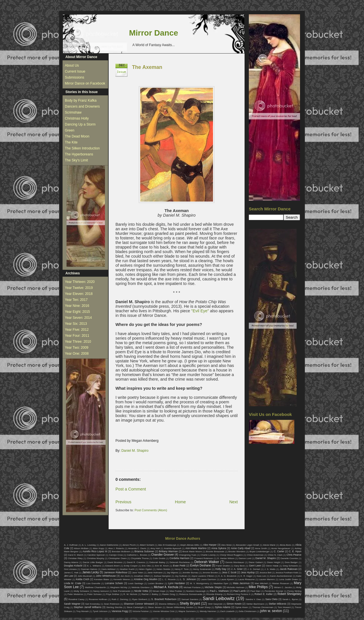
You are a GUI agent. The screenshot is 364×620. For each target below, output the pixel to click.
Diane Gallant (256, 562)
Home (180, 502)
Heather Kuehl (127, 569)
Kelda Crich (83, 579)
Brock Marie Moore (192, 552)
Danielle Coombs (289, 558)
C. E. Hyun (295, 551)
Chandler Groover (163, 555)
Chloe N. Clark (275, 555)
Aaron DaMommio (109, 545)
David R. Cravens (136, 562)
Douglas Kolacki (73, 566)
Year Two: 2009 (77, 348)
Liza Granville (93, 583)
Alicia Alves (285, 545)
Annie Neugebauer (281, 548)
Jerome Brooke (210, 573)
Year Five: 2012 (77, 330)
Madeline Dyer (221, 583)
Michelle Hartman (236, 587)
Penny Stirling (294, 591)
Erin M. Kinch (162, 566)
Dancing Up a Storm (80, 124)
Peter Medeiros (75, 594)
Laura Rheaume (247, 579)
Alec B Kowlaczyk (167, 545)
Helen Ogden (146, 569)
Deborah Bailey (157, 562)
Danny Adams (71, 562)
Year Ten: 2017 (76, 300)
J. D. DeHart (254, 569)
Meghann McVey (119, 587)
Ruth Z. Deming (120, 599)
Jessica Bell (265, 573)
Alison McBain (81, 548)
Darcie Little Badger (93, 562)
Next (233, 502)
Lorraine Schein (114, 583)
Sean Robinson (112, 604)
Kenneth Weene (122, 579)
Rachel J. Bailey (150, 594)
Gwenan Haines (89, 569)
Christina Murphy (95, 558)
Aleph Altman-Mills (190, 545)
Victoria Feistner (141, 611)
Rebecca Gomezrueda (191, 594)
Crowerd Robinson (204, 558)
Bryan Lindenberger (259, 552)
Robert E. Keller (264, 594)
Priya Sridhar (113, 594)
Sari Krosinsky (92, 604)
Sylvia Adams (223, 607)
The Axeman (147, 67)
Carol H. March (76, 555)
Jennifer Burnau (190, 573)
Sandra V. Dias (253, 599)
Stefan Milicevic (278, 604)
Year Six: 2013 (76, 324)
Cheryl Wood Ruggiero (231, 555)
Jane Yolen (137, 573)
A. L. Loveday (89, 545)
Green (70, 130)
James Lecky (90, 572)
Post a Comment (131, 489)
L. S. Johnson (188, 579)
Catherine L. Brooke (137, 555)
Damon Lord (245, 558)
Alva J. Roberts (116, 548)
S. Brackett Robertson (164, 599)
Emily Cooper (131, 566)
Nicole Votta (141, 591)
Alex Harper (210, 545)
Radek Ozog (169, 594)
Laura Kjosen (227, 579)
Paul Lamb (240, 591)
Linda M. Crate (73, 583)
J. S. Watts (270, 569)
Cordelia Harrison (179, 558)
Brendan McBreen (121, 552)
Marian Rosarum (281, 583)
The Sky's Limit (76, 160)
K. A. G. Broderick (227, 576)
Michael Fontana (192, 587)
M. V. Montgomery (199, 583)
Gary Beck (239, 566)
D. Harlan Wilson (226, 558)
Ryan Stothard (140, 599)
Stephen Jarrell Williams (87, 607)
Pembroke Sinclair (274, 591)
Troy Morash (83, 611)
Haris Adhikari (109, 569)
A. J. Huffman (71, 545)
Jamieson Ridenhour (116, 572)
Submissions (75, 77)
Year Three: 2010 (78, 342)
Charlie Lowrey (208, 555)
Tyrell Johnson (100, 611)
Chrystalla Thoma (140, 558)
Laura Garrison (208, 579)
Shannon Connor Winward (139, 604)
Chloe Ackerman (255, 555)
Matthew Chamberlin (96, 587)
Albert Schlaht (147, 545)
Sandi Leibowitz (219, 599)
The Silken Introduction (82, 148)
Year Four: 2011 (77, 336)
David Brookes (115, 562)
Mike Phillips (258, 587)
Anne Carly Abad (241, 548)
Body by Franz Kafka (81, 100)
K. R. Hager (247, 576)
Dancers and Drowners (82, 106)
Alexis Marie (269, 545)
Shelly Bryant (190, 603)
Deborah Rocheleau (180, 562)
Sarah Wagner (72, 604)
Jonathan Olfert (142, 576)
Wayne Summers (187, 611)
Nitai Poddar (176, 591)
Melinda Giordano (141, 587)
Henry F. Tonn (182, 569)
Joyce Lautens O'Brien (203, 576)
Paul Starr (255, 591)
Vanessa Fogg (120, 611)
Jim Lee (69, 576)
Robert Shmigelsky (289, 594)
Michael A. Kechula (166, 587)
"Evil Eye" (200, 311)
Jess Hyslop (248, 572)
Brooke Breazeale (215, 552)
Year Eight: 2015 (77, 312)
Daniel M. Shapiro (135, 451)
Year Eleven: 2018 (79, 294)
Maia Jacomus (241, 583)
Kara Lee (261, 576)
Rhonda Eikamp (214, 594)
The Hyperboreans (79, 154)
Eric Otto (146, 566)
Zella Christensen (247, 611)
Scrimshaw (73, 112)
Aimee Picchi (129, 545)
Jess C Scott (229, 572)
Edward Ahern (112, 566)
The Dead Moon (77, 136)
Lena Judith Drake (289, 579)
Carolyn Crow (116, 555)
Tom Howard (284, 607)
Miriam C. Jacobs (283, 587)
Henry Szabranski (202, 569)
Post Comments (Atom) (151, 510)
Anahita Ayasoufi (173, 548)
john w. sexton (271, 611)
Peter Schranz (95, 594)
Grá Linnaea (70, 569)
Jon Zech (125, 576)
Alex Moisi (227, 545)
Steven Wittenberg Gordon (180, 607)
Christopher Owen (118, 558)
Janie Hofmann (155, 573)
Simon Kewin (234, 604)
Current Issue (75, 71)
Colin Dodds (159, 558)
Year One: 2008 (77, 354)
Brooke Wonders (237, 552)
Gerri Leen (255, 566)
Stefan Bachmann (255, 604)
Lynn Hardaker (177, 583)
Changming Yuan (188, 555)
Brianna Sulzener (144, 551)
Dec (122, 65)
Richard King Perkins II (239, 594)
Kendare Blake (102, 579)
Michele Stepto (213, 587)
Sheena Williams (167, 604)
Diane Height (274, 562)
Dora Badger (291, 562)
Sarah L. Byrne (290, 599)
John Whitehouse (106, 576)
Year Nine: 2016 (77, 306)
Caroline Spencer (96, 555)
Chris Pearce (294, 555)
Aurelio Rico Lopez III (95, 551)
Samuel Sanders (190, 599)
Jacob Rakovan (289, 569)
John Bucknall (85, 576)
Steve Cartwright (135, 607)
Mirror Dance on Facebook (85, 83)
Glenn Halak (272, 566)
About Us (72, 65)
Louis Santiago (136, 583)
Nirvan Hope (159, 591)
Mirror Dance (154, 33)
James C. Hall (71, 573)
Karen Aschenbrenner (281, 576)
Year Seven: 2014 (78, 318)
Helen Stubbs (163, 569)
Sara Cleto (271, 599)
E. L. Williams (94, 566)
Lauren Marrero (267, 579)
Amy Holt (155, 548)
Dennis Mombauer (235, 562)
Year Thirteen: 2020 (80, 282)
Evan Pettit (179, 566)
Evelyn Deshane (201, 565)
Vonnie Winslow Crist (164, 611)
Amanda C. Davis (137, 548)
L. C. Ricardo (169, 579)
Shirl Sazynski (215, 604)
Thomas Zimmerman (263, 607)
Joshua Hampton (162, 576)
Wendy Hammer (208, 611)
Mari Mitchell (261, 583)
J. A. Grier (237, 569)
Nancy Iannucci (101, 591)
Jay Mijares (172, 573)
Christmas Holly (77, 118)
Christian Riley (75, 558)
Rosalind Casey (77, 599)
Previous (123, 502)
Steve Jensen (155, 607)
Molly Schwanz (82, 591)
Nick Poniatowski (122, 591)
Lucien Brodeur (156, 583)
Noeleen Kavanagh (196, 591)
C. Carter (279, 551)
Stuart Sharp (204, 607)
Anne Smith (261, 548)
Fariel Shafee (223, 566)
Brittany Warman (168, 551)
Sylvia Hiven (242, 607)
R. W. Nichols (130, 594)
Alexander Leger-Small (247, 545)
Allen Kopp (98, 548)
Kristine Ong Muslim (146, 579)
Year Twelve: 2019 (79, 288)
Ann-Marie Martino (196, 548)
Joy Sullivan (181, 576)
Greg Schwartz (290, 566)
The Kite (71, 142)
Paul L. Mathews (219, 591)
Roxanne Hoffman (98, 599)
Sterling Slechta (114, 607)
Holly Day (221, 569)
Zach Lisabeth (227, 611)
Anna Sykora (219, 548)
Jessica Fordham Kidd (287, 573)
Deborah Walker (207, 562)
